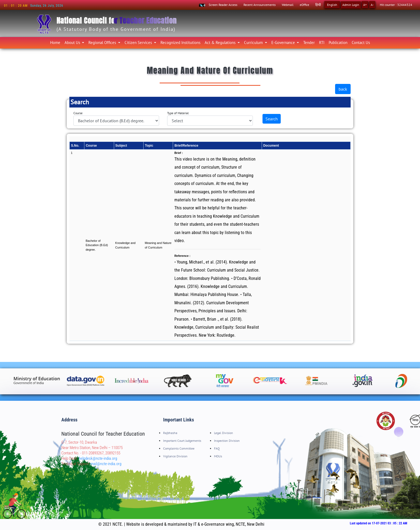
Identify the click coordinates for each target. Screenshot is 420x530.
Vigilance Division (175, 456)
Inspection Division (227, 441)
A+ (365, 5)
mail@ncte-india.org (106, 464)
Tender (309, 42)
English (332, 5)
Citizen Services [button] (139, 42)
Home (56, 42)
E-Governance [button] (284, 42)
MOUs (218, 456)
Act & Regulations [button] (221, 42)
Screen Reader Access (223, 5)
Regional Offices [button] (103, 42)
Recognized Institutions (180, 42)
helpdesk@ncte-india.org (98, 458)
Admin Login (351, 5)
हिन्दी (318, 5)
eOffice (304, 5)
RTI (322, 42)
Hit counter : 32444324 (396, 5)
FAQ (217, 448)
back (343, 89)
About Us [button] (73, 42)
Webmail (288, 5)
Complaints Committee (179, 448)
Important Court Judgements (182, 441)
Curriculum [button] (254, 42)
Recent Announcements (260, 5)
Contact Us (361, 42)
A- (372, 5)
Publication (338, 42)
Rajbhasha (170, 433)
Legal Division (224, 433)
